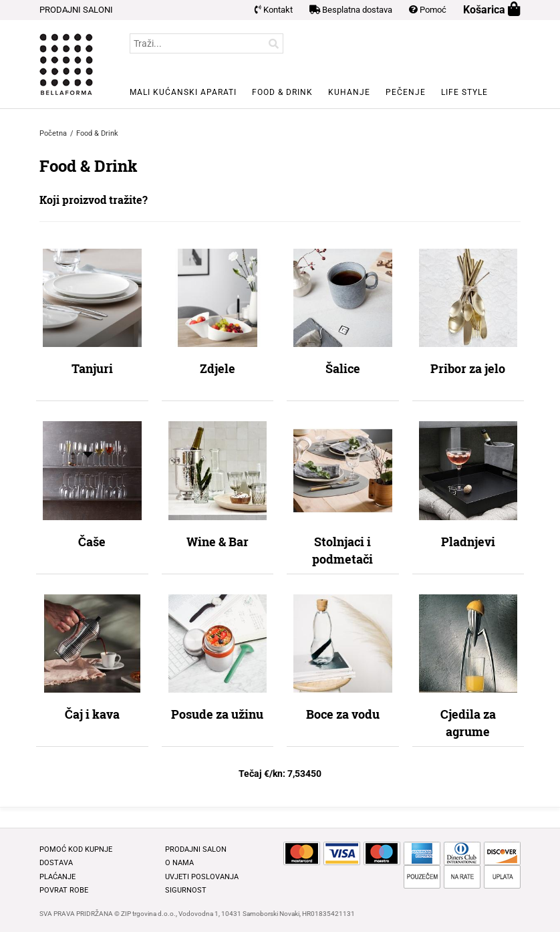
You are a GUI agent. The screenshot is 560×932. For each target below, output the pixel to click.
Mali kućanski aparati (183, 92)
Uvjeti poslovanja (202, 877)
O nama (179, 863)
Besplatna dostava (351, 10)
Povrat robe (64, 890)
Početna (53, 133)
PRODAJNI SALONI (76, 10)
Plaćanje (57, 877)
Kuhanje (349, 92)
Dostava (56, 863)
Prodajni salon (196, 849)
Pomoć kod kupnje (76, 849)
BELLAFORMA (66, 64)
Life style (464, 92)
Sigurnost (186, 890)
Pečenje (406, 92)
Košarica (492, 10)
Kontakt (274, 10)
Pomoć (428, 10)
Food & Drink (282, 92)
